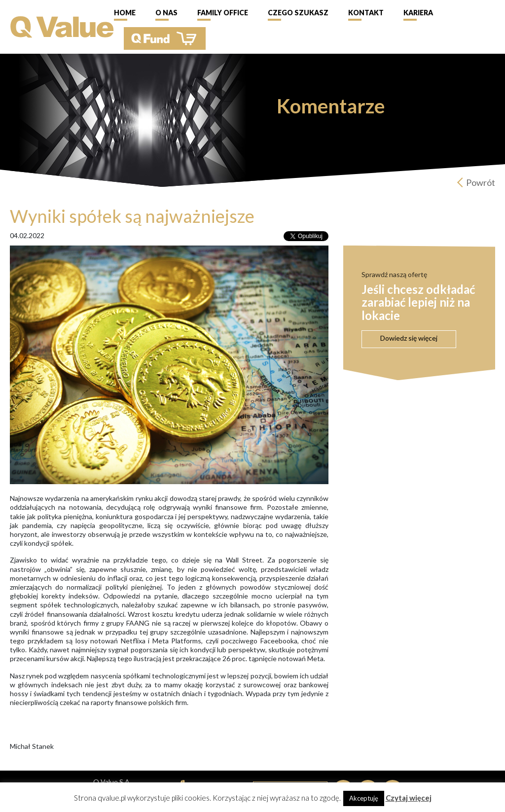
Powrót (481, 182)
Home (125, 13)
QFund (165, 38)
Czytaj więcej (409, 798)
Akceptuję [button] (364, 798)
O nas (166, 13)
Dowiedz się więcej (409, 338)
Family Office (223, 13)
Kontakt (366, 13)
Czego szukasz (298, 13)
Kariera (418, 13)
